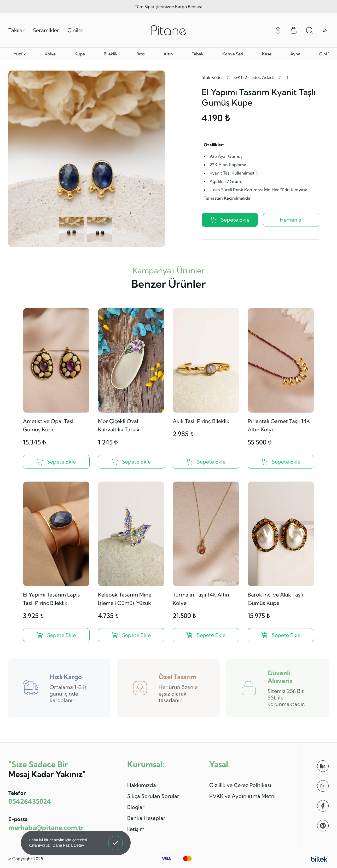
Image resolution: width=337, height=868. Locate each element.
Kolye (50, 54)
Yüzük (20, 54)
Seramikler (46, 30)
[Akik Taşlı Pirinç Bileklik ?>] (206, 462)
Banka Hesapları (147, 818)
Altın (168, 54)
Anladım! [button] (116, 839)
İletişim (136, 829)
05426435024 (30, 801)
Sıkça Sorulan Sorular (153, 796)
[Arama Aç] (309, 30)
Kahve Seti (233, 54)
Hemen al (291, 220)
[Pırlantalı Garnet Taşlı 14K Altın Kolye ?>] (281, 462)
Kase (267, 54)
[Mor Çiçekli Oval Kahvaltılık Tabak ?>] (131, 462)
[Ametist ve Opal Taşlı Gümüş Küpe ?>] (56, 462)
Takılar (16, 30)
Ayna (295, 54)
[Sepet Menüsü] (294, 30)
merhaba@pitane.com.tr (46, 827)
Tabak (198, 54)
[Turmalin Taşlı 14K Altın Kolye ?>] (206, 635)
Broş (141, 54)
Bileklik (111, 54)
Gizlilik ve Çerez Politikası (240, 785)
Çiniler (75, 30)
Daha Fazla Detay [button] (68, 845)
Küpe (80, 54)
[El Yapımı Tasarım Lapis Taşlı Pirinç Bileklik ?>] (56, 635)
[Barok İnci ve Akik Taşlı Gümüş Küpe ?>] (281, 635)
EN (325, 30)
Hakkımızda (142, 785)
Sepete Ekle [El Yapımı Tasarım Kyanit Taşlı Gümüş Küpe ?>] (230, 220)
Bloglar (136, 807)
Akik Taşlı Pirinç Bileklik (201, 421)
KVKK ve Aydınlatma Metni (242, 796)
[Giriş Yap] (278, 30)
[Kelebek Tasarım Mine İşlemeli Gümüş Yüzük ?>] (131, 635)
